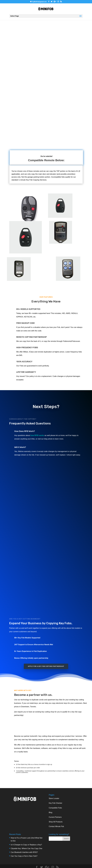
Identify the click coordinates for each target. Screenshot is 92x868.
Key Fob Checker (56, 803)
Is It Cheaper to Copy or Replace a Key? (26, 845)
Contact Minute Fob (56, 826)
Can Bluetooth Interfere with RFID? (24, 852)
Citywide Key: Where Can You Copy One (27, 848)
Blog (51, 812)
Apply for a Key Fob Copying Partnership (46, 666)
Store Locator (54, 798)
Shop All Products (56, 822)
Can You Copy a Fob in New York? (24, 856)
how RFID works (37, 435)
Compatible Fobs (55, 808)
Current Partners (55, 817)
